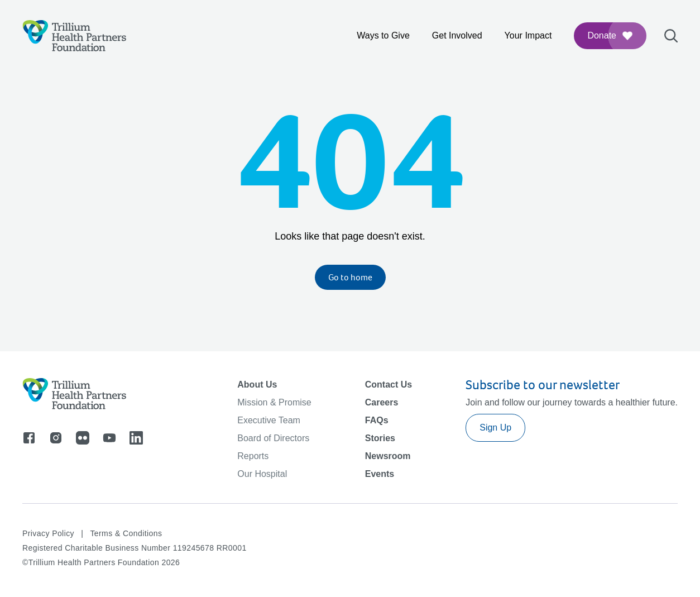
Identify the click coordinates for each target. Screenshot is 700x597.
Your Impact (528, 35)
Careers (382, 402)
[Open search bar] (671, 36)
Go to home (350, 277)
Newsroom (388, 456)
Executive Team (269, 420)
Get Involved (457, 35)
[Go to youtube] (109, 438)
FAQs (377, 420)
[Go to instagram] (56, 438)
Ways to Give (383, 35)
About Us (257, 385)
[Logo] (75, 36)
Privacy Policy (48, 533)
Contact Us (389, 385)
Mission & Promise (274, 402)
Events (380, 474)
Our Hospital (262, 474)
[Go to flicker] (83, 438)
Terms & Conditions (126, 533)
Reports (253, 456)
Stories (380, 438)
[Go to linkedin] (136, 438)
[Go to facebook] (29, 438)
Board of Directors (273, 438)
